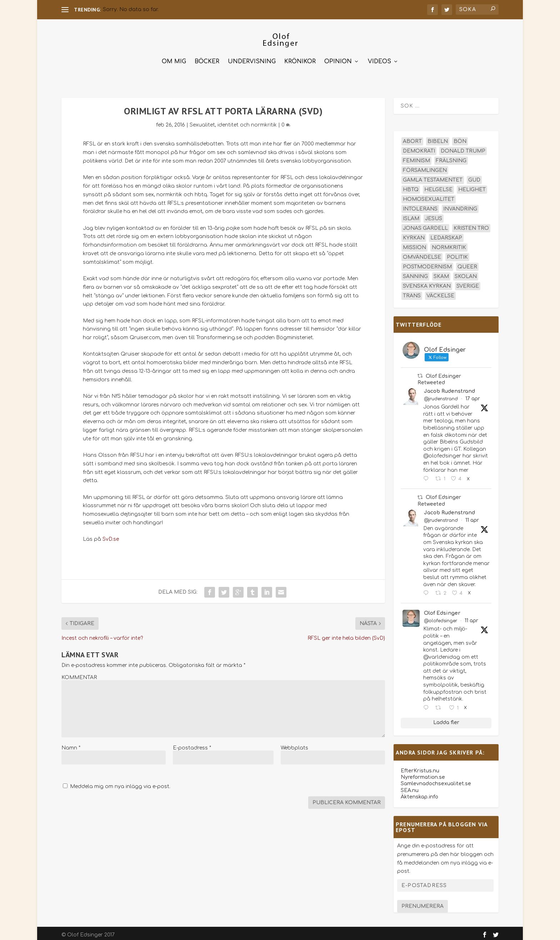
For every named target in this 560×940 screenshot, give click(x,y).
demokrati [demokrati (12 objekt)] (419, 148)
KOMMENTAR (79, 674)
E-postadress (192, 745)
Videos (379, 58)
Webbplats (294, 745)
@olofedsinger (441, 618)
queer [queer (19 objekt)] (467, 264)
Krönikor (300, 58)
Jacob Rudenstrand (449, 388)
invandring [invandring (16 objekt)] (460, 206)
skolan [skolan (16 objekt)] (466, 273)
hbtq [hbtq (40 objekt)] (411, 186)
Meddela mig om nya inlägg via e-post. (120, 783)
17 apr (473, 395)
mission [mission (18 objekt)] (414, 244)
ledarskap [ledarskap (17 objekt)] (446, 235)
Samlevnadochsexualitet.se (436, 780)
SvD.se (111, 536)
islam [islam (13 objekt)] (411, 215)
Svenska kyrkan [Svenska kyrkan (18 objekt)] (427, 283)
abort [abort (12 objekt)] (412, 138)
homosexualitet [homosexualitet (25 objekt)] (429, 196)
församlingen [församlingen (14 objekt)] (425, 167)
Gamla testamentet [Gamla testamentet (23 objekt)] (433, 177)
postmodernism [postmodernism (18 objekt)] (427, 264)
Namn (71, 745)
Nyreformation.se (423, 774)
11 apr (472, 517)
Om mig (174, 58)
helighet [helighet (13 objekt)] (472, 186)
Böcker (207, 58)
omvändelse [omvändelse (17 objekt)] (422, 254)
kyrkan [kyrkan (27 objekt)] (414, 235)
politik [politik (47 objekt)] (457, 254)
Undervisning (252, 58)
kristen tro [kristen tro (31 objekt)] (471, 225)
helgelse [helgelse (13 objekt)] (438, 186)
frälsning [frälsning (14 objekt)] (451, 157)
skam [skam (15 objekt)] (441, 273)
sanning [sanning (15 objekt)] (415, 273)
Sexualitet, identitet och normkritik (233, 122)
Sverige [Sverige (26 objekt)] (468, 283)
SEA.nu (410, 787)
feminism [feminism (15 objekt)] (416, 157)
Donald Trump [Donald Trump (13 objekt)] (463, 148)
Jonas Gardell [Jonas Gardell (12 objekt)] (425, 225)
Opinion (338, 58)
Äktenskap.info (419, 794)
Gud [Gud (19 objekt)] (474, 177)
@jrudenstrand (441, 396)
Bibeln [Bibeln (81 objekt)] (438, 138)
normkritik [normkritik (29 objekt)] (449, 244)
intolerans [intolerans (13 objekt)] (420, 206)
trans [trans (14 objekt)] (412, 293)
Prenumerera (422, 903)
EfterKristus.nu (420, 768)
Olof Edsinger (442, 610)
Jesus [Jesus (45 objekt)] (434, 215)
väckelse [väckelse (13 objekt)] (440, 293)
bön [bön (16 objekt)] (460, 138)
